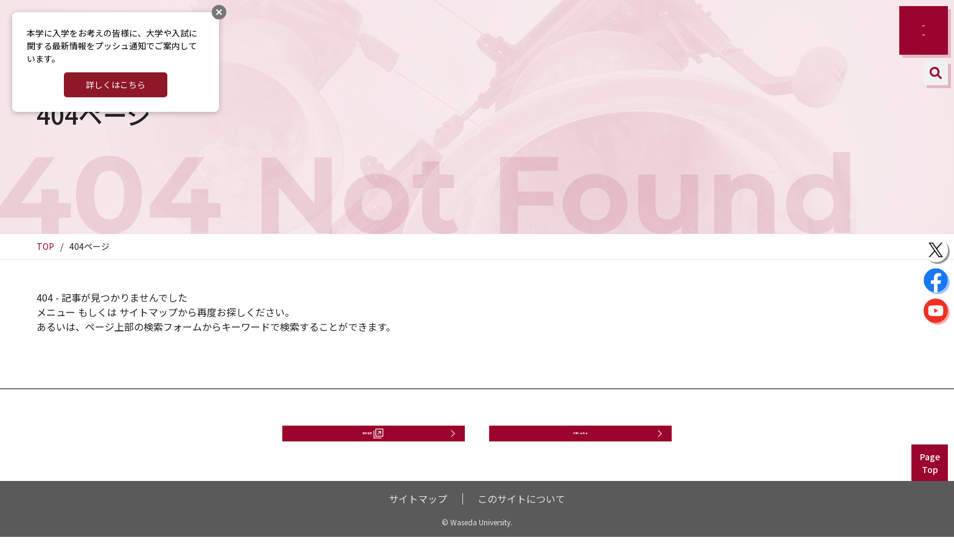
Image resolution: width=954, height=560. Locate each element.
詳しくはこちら (116, 85)
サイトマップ (418, 522)
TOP (45, 246)
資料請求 (367, 444)
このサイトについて (521, 522)
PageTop (930, 486)
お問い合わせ (580, 444)
